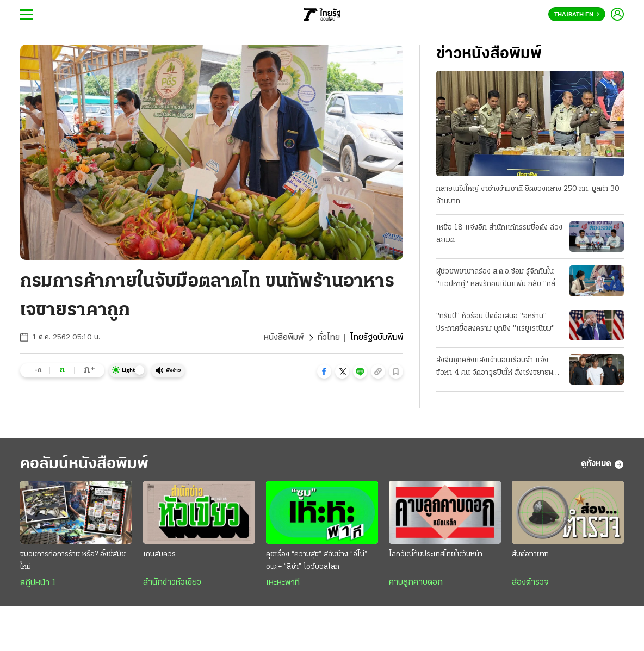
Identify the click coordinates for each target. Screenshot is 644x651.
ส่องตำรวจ (530, 582)
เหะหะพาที (283, 583)
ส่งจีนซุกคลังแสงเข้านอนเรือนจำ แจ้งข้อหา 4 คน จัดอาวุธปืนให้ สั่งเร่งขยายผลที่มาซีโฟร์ (499, 368)
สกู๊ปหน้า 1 (38, 583)
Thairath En (577, 15)
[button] (324, 371)
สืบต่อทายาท (530, 554)
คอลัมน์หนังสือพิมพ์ (84, 464)
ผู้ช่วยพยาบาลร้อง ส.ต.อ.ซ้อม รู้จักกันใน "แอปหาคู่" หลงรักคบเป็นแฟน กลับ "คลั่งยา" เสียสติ (498, 279)
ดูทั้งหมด (602, 464)
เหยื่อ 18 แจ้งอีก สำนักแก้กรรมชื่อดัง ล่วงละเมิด (499, 234)
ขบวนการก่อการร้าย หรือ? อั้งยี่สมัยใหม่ (73, 561)
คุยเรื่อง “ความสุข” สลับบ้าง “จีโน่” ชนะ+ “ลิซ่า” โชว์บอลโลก (317, 561)
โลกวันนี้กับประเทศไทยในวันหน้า (436, 554)
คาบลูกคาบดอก (416, 582)
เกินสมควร (159, 554)
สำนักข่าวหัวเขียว (172, 582)
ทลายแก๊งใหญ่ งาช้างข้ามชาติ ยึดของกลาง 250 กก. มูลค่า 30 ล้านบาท (528, 195)
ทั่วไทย (329, 338)
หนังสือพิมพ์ (284, 338)
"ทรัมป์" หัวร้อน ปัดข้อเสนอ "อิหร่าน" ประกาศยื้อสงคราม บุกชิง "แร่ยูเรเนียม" (496, 323)
